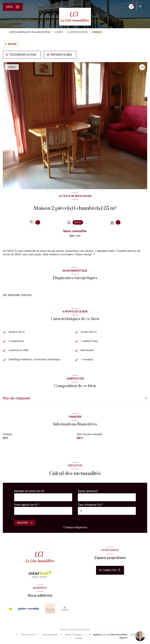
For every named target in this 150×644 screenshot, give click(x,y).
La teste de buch (78, 32)
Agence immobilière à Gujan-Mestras (30, 32)
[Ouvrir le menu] (13, 7)
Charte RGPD (130, 635)
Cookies (78, 638)
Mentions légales (74, 635)
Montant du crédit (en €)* (29, 491)
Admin (92, 635)
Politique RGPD (109, 635)
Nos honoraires (28, 635)
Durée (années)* (88, 491)
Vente (60, 32)
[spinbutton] (107, 511)
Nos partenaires (50, 635)
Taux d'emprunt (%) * (90, 505)
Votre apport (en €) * (27, 505)
